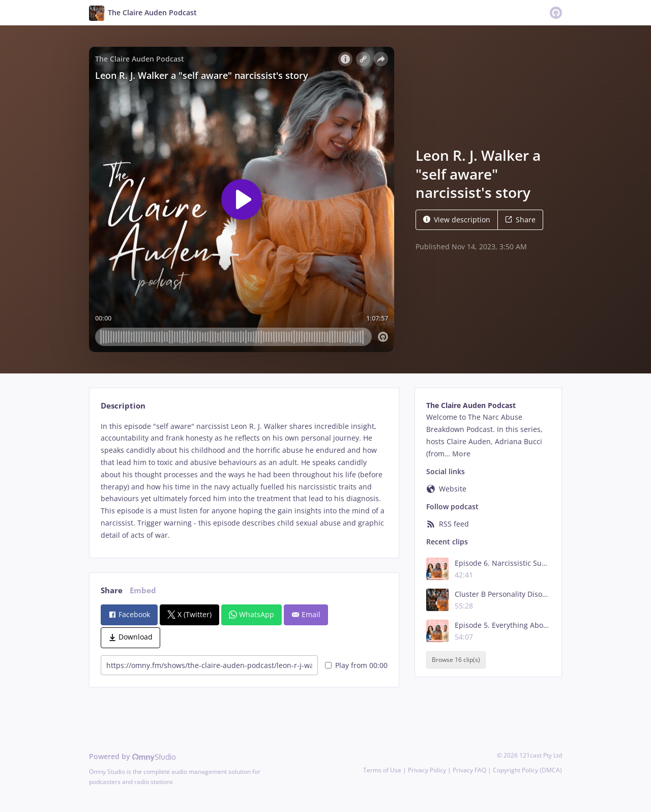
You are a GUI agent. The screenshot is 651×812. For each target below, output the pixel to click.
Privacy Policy (427, 770)
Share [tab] (112, 590)
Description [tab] (123, 406)
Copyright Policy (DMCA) (527, 770)
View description (457, 220)
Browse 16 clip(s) (456, 660)
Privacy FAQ (469, 770)
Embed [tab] (143, 590)
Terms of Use (382, 770)
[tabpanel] (244, 481)
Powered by (132, 756)
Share (520, 220)
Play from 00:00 (356, 665)
